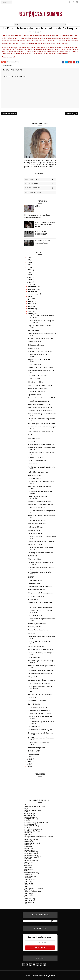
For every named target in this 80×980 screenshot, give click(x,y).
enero (31, 314)
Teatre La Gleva (29, 883)
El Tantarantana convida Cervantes (39, 683)
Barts (26, 808)
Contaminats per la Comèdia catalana (40, 587)
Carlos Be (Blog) (30, 814)
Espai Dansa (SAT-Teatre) (32, 831)
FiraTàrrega (28, 834)
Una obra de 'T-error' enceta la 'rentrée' (41, 670)
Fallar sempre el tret (34, 559)
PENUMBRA (32, 698)
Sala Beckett (28, 866)
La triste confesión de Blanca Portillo (40, 714)
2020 (29, 265)
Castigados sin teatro (35, 342)
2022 (29, 260)
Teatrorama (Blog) (30, 900)
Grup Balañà (28, 838)
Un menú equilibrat (34, 657)
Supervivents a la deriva (36, 545)
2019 (29, 267)
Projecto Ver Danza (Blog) (33, 857)
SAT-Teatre (28, 871)
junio (30, 301)
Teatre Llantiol (29, 885)
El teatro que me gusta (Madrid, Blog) (36, 822)
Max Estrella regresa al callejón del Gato (41, 504)
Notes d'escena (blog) (31, 852)
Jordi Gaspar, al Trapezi (35, 527)
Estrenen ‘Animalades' (35, 478)
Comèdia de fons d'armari (36, 646)
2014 (29, 280)
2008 (29, 764)
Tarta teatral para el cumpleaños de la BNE (42, 424)
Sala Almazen (29, 864)
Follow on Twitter (40, 179)
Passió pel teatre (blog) (32, 853)
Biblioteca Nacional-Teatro (33, 810)
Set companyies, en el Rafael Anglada (40, 730)
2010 (29, 759)
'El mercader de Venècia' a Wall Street (40, 351)
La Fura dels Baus (47, 32)
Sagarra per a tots (34, 438)
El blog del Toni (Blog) (31, 819)
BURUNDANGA (33, 556)
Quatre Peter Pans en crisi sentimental (40, 607)
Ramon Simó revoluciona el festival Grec (41, 432)
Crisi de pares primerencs (36, 345)
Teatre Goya (28, 881)
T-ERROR (31, 577)
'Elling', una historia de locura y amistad (41, 593)
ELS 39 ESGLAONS (34, 704)
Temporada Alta (29, 902)
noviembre (33, 289)
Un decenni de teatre (35, 348)
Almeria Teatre (29, 805)
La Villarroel (28, 847)
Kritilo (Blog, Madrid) (31, 840)
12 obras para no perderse (36, 748)
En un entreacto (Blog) (32, 826)
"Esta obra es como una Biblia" (38, 376)
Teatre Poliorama (30, 890)
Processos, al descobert (35, 458)
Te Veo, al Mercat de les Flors (37, 388)
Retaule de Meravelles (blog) (33, 860)
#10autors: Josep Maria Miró (37, 624)
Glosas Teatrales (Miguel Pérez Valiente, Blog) (39, 836)
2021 (29, 262)
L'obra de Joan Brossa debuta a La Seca (41, 553)
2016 (29, 275)
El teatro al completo (35, 364)
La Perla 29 (28, 845)
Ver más (51, 167)
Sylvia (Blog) (28, 874)
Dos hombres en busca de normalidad (40, 411)
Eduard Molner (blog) (31, 817)
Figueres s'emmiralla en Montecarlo (39, 630)
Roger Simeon (29, 862)
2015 (29, 277)
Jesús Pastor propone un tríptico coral (40, 407)
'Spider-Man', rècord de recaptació (39, 710)
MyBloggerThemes (49, 976)
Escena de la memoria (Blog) (33, 829)
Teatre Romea (29, 893)
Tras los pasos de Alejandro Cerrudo (40, 404)
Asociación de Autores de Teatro (35, 807)
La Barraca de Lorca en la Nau (37, 521)
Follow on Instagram (40, 192)
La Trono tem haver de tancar (37, 707)
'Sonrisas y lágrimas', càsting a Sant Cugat (41, 680)
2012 (29, 285)
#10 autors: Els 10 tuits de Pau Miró (40, 501)
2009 (29, 762)
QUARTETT (32, 691)
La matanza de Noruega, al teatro (39, 508)
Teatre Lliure (28, 886)
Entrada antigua (72, 114)
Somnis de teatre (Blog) (32, 873)
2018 (29, 270)
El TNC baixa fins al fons (36, 596)
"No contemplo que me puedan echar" (40, 674)
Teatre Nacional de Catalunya (34, 888)
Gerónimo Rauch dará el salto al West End (41, 398)
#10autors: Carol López (36, 382)
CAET (26, 812)
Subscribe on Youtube (40, 188)
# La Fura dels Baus (13, 62)
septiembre (33, 294)
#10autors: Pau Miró (35, 530)
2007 (29, 766)
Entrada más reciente (9, 114)
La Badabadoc (29, 841)
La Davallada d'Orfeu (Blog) (33, 843)
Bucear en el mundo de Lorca (37, 461)
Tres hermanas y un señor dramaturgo (40, 695)
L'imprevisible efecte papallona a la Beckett (42, 541)
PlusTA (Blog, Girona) (31, 855)
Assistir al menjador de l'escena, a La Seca (41, 649)
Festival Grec (28, 833)
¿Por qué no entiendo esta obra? (38, 401)
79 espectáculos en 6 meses (37, 677)
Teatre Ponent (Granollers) (33, 892)
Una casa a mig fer (34, 727)
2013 (29, 282)
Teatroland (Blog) (30, 899)
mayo (31, 304)
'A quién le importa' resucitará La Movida (41, 445)
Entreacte (27, 827)
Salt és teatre (32, 633)
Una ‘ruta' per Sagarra (35, 615)
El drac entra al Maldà (35, 580)
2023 (29, 257)
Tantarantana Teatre (31, 876)
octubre (31, 291)
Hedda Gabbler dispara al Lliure (38, 472)
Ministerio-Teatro (30, 850)
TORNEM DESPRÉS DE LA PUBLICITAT (41, 339)
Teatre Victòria (29, 895)
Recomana (28, 859)
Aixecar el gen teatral (35, 627)
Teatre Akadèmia (30, 880)
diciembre (32, 287)
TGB (26, 904)
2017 (29, 272)
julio (30, 299)
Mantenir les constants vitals (37, 524)
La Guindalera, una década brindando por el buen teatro (45, 225)
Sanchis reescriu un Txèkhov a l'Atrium (40, 385)
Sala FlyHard (28, 867)
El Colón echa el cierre (35, 435)
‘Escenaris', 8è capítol (35, 475)
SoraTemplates (37, 976)
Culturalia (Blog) (30, 815)
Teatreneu (28, 897)
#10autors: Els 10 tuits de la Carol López (41, 368)
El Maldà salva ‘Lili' (34, 751)
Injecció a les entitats (35, 395)
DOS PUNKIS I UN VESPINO (37, 701)
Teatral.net (28, 878)
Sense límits (32, 441)
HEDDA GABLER (33, 331)
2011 (29, 757)
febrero (31, 311)
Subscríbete (40, 947)
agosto (31, 296)
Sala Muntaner (29, 869)
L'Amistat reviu (33, 464)
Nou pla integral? (33, 754)
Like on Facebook (40, 184)
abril (30, 306)
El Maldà (27, 821)
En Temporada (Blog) (31, 824)
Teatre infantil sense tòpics (37, 590)
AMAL (37, 206)
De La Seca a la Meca (35, 583)
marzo (31, 309)
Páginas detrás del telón (36, 533)
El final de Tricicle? (34, 379)
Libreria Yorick (29, 848)
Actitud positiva (33, 599)
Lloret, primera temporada (36, 392)
